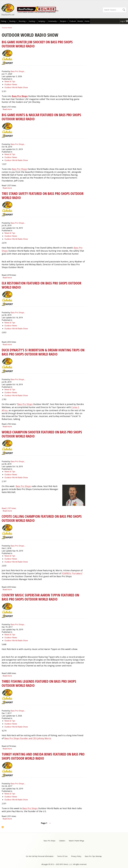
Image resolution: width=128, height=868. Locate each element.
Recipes (63, 21)
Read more (7, 109)
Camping (41, 21)
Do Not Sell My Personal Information (40, 856)
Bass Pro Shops (20, 96)
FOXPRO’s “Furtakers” (72, 573)
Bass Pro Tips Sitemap (93, 856)
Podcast (73, 21)
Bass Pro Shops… (18, 71)
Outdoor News (11, 84)
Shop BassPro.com (8, 15)
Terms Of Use (62, 856)
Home (87, 21)
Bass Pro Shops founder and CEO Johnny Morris (28, 738)
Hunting (32, 21)
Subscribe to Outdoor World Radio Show (3, 827)
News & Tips (10, 81)
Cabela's (62, 841)
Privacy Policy (76, 856)
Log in (123, 21)
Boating (12, 21)
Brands (80, 21)
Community (52, 21)
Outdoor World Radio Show (16, 87)
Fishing (3, 21)
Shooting (22, 21)
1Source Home (7, 28)
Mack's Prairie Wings (76, 841)
